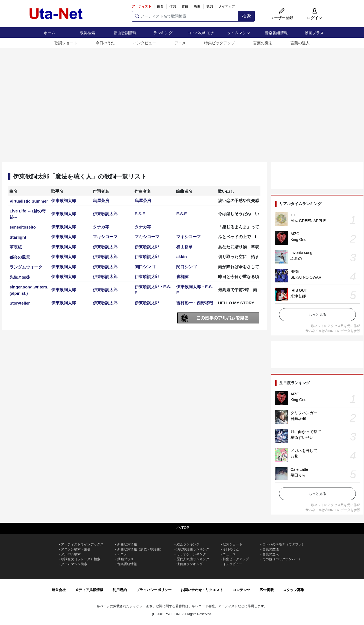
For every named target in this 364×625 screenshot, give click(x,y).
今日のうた (105, 43)
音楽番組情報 (276, 33)
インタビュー (145, 43)
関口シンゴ (145, 267)
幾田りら (298, 475)
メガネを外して (304, 451)
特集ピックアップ (219, 43)
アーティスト (142, 6)
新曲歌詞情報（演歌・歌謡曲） (140, 549)
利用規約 (120, 590)
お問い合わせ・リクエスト (202, 590)
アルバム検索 (71, 554)
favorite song (301, 253)
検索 (246, 16)
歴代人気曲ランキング (193, 559)
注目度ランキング (190, 564)
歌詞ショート (66, 43)
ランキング (163, 33)
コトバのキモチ (201, 33)
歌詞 (210, 6)
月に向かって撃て (306, 432)
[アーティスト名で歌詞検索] (185, 16)
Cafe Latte (299, 469)
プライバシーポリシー (154, 590)
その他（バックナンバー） (282, 559)
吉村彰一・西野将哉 (195, 303)
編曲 (197, 6)
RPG (295, 271)
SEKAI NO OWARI (306, 277)
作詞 (173, 6)
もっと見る (317, 315)
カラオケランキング (191, 554)
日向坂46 (298, 419)
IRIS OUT (299, 290)
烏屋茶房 (101, 201)
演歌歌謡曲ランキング (193, 549)
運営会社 (59, 590)
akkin (181, 257)
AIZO (295, 234)
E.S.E (140, 214)
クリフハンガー (304, 413)
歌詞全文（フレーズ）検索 (81, 559)
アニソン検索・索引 (76, 549)
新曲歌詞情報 (125, 33)
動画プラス (314, 33)
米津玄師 (298, 296)
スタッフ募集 (293, 590)
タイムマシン (239, 33)
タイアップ (227, 6)
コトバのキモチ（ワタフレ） (284, 544)
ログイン (315, 18)
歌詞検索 (87, 33)
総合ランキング (188, 544)
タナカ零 (101, 227)
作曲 (185, 6)
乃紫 (294, 456)
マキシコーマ (105, 237)
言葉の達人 (300, 43)
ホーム (49, 33)
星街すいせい (302, 437)
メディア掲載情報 (89, 590)
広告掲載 (267, 590)
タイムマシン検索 (74, 564)
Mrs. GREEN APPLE (308, 221)
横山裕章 (184, 247)
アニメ (180, 43)
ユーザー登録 (282, 18)
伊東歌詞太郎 (64, 201)
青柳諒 (182, 277)
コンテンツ (241, 590)
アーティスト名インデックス (82, 544)
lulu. (294, 215)
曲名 (160, 6)
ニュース (229, 554)
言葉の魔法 (263, 43)
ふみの (296, 258)
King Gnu (298, 240)
